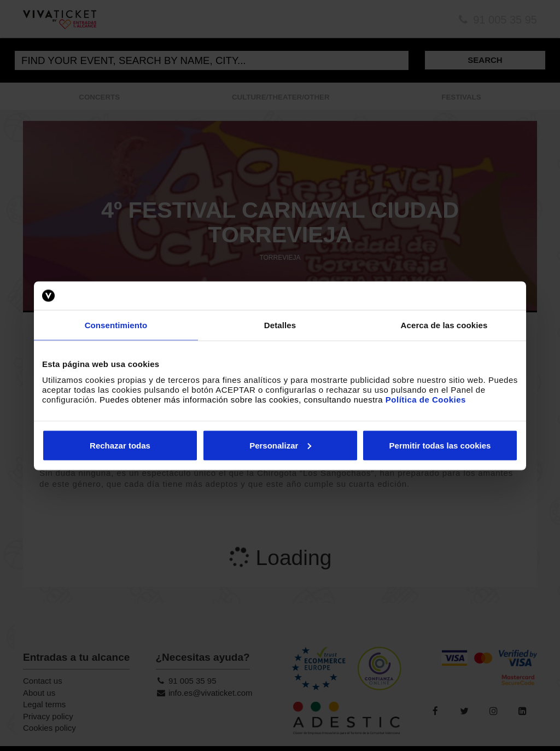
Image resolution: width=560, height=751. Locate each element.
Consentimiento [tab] (116, 325)
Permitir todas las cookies (440, 445)
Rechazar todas (120, 445)
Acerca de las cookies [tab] (444, 325)
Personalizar (280, 445)
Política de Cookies (426, 399)
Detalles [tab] (280, 325)
